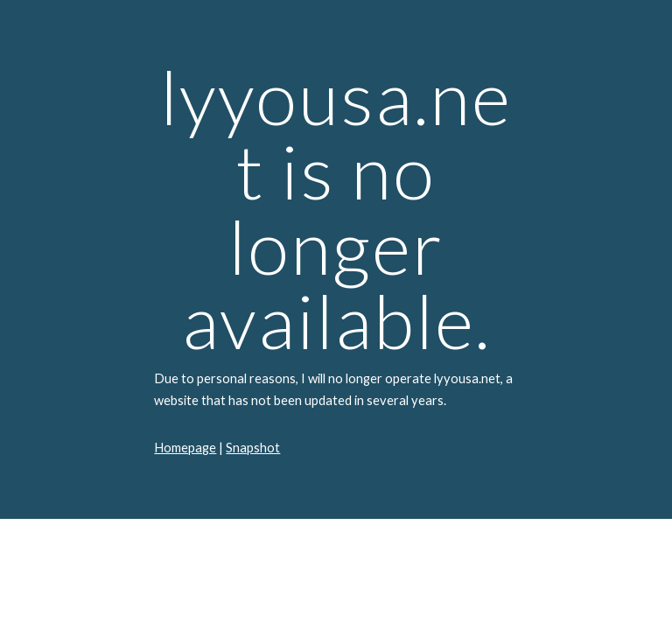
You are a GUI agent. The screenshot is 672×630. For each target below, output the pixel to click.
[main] (336, 259)
